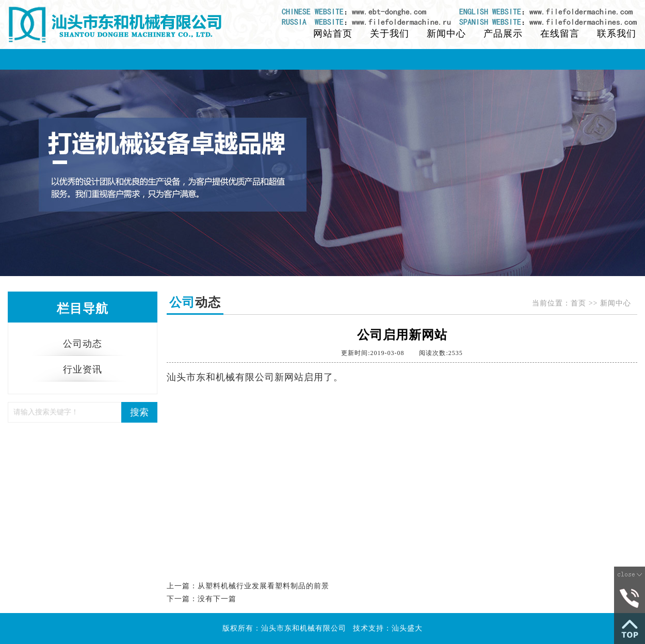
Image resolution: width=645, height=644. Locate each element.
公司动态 (83, 344)
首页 (578, 303)
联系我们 (617, 34)
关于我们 (390, 34)
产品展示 (503, 34)
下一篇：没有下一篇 (201, 599)
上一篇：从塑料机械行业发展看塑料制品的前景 (248, 586)
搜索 (139, 412)
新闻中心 (446, 34)
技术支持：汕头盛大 (388, 628)
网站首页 (333, 34)
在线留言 (560, 34)
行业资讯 (83, 369)
